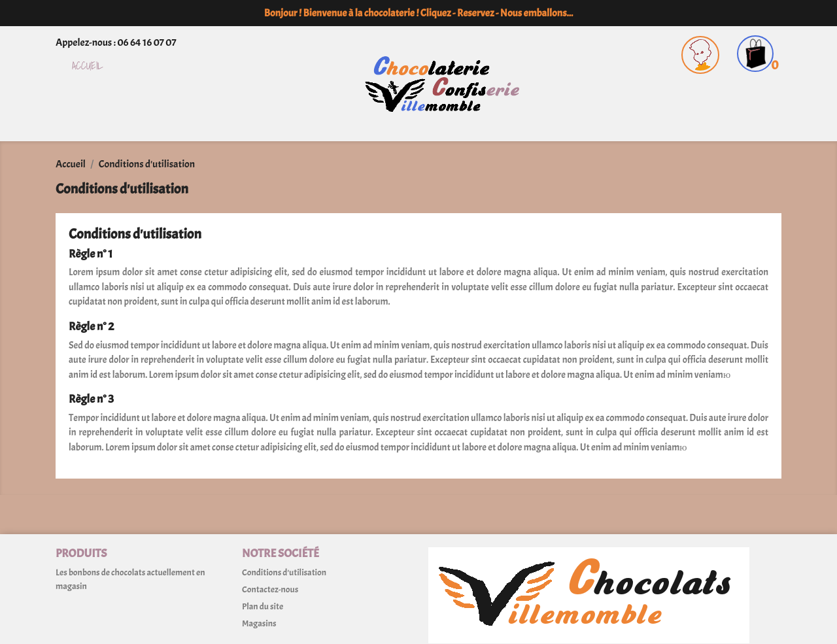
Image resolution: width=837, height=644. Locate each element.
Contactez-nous (270, 589)
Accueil (88, 66)
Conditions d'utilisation (284, 572)
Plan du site (263, 606)
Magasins (259, 623)
